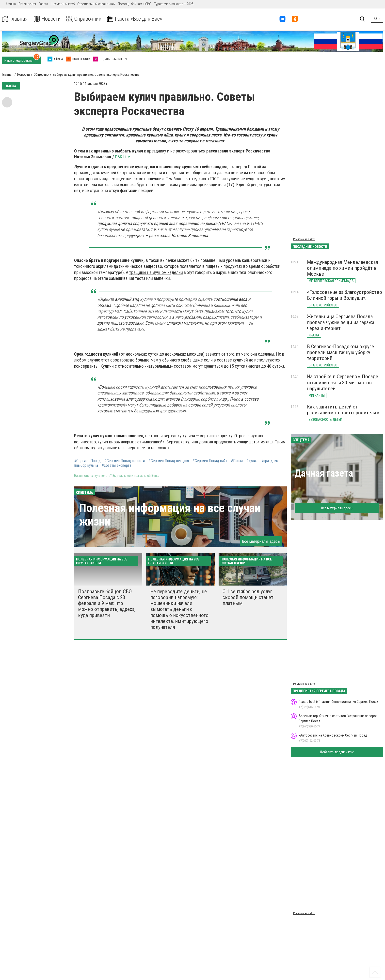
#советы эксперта (116, 466)
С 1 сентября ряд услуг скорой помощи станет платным (248, 597)
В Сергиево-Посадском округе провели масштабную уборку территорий (340, 352)
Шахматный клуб (63, 4)
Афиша (11, 4)
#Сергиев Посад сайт (210, 461)
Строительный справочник (96, 4)
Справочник (87, 19)
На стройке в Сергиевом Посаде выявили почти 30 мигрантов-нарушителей (343, 382)
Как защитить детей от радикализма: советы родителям (343, 410)
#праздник (270, 461)
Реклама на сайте (304, 239)
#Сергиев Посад (87, 461)
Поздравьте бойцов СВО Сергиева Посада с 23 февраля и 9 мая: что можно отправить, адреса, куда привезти (107, 603)
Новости (49, 19)
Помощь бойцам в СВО (135, 4)
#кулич (252, 461)
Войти (377, 19)
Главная (16, 19)
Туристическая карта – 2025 (174, 4)
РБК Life (122, 157)
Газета (43, 4)
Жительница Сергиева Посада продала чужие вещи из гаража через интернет (341, 322)
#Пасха (237, 461)
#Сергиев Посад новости (125, 461)
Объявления (27, 4)
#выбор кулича (86, 466)
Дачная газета (324, 473)
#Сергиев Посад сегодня (169, 461)
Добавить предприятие (337, 752)
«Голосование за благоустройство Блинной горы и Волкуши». (345, 295)
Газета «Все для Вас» (140, 19)
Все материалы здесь (261, 541)
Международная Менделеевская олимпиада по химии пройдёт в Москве (343, 268)
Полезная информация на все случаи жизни (170, 515)
